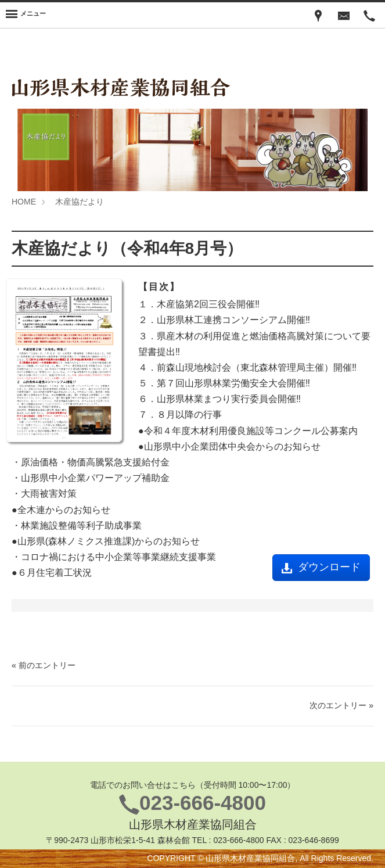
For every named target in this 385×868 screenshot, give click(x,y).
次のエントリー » (341, 705)
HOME (24, 202)
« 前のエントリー (44, 665)
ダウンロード (321, 567)
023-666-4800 (203, 803)
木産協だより (80, 202)
